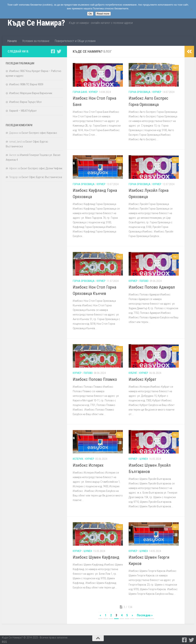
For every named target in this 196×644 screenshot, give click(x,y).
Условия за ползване (36, 41)
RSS (4, 642)
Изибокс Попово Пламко (95, 379)
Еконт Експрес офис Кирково (39, 133)
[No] (191, 9)
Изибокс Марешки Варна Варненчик (31, 93)
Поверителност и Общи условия (75, 41)
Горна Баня (80, 92)
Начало (12, 41)
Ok (90, 14)
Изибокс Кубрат (143, 379)
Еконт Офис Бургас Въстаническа (42, 177)
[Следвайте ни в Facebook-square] (53, 51)
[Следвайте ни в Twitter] (59, 51)
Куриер (93, 92)
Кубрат (133, 373)
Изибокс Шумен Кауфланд (96, 557)
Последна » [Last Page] (145, 615)
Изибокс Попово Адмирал (152, 287)
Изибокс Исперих (88, 465)
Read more (103, 14)
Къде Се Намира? (36, 23)
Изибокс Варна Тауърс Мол (25, 102)
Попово (144, 281)
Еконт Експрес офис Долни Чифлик (42, 168)
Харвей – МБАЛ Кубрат (23, 111)
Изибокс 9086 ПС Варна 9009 (26, 84)
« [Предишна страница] (100, 615)
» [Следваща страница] (132, 615)
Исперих (78, 459)
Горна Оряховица (140, 92)
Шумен (144, 459)
